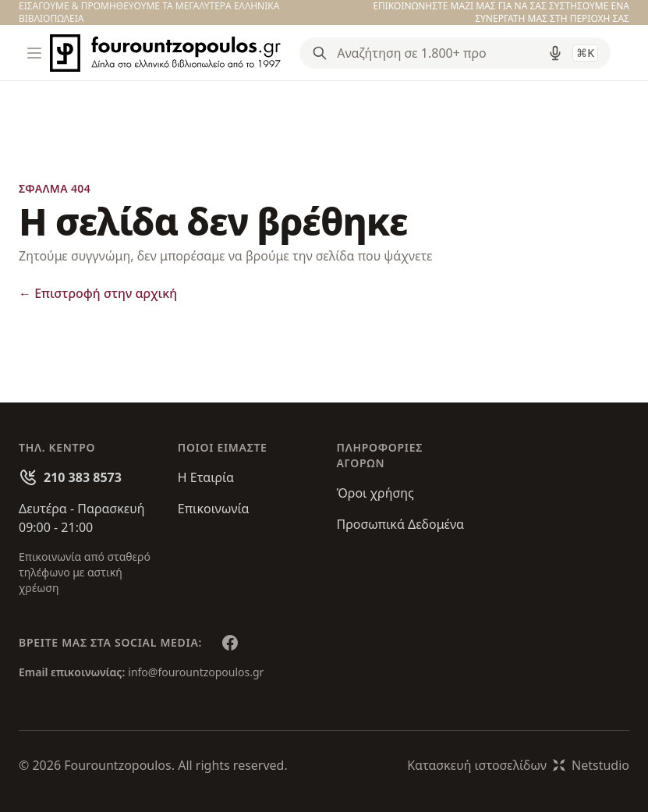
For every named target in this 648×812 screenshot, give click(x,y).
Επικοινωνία (214, 509)
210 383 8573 (83, 477)
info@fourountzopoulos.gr (196, 672)
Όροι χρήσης (375, 493)
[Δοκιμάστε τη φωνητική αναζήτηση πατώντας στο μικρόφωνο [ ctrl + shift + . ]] (555, 53)
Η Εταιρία (206, 477)
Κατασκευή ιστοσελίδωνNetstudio (518, 765)
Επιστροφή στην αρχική (98, 293)
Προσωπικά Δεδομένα (401, 524)
